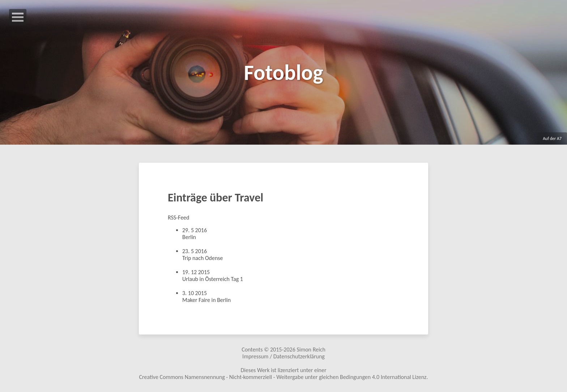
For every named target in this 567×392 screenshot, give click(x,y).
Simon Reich (311, 350)
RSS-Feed (178, 218)
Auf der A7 (552, 139)
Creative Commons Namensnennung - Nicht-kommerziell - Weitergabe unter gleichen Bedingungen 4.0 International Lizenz (283, 377)
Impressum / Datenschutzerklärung (283, 356)
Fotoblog (283, 73)
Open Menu (18, 17)
